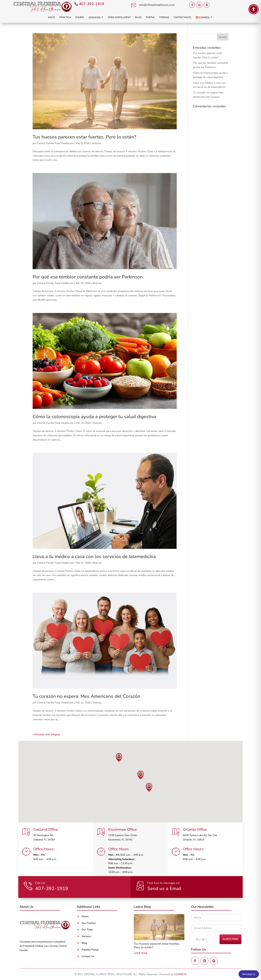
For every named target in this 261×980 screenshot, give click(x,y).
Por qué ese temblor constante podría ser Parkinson (88, 277)
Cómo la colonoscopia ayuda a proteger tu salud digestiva (94, 417)
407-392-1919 (92, 4)
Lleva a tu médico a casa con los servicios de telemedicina (94, 557)
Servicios (95, 18)
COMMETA (180, 974)
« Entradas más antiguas (46, 734)
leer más (141, 953)
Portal (150, 17)
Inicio (52, 17)
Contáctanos (182, 17)
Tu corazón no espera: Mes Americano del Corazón (86, 696)
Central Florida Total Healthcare (55, 143)
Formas (164, 17)
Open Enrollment (119, 17)
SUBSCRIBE (230, 939)
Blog (138, 17)
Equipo (80, 17)
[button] (119, 757)
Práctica (65, 17)
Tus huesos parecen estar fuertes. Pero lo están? (84, 137)
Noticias (96, 143)
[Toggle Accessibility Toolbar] (254, 9)
